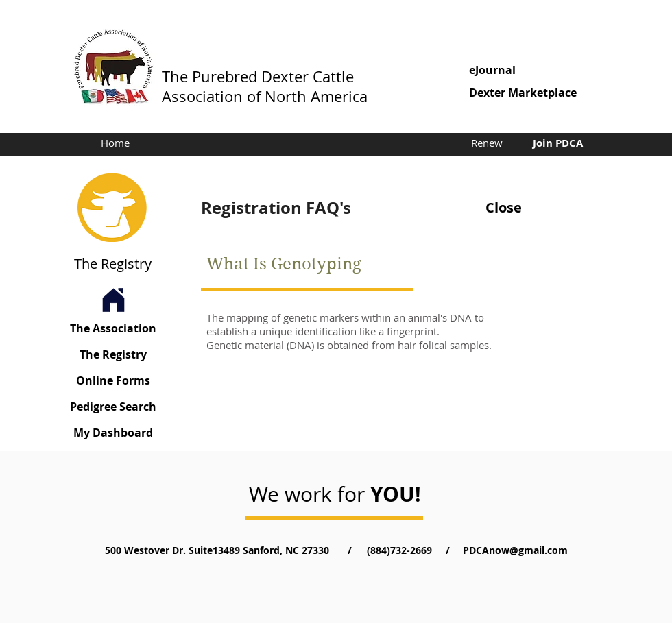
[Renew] (487, 143)
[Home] (115, 143)
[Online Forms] (113, 381)
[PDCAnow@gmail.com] (515, 550)
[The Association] (113, 329)
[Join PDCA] (558, 143)
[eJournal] (533, 70)
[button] (533, 93)
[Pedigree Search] (113, 407)
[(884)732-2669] (399, 550)
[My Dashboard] (113, 433)
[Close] (503, 208)
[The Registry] (113, 355)
